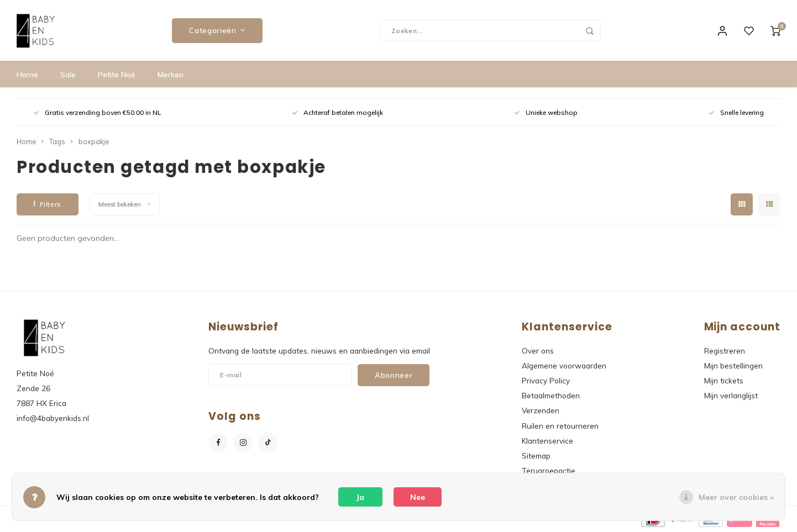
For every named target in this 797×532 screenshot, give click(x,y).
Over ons (538, 351)
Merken (171, 75)
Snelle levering (736, 112)
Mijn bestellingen (733, 365)
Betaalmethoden (551, 395)
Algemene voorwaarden (564, 365)
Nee (418, 497)
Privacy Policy (546, 380)
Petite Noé (117, 75)
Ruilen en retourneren (560, 426)
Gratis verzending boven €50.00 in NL (97, 112)
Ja (360, 497)
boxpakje (94, 141)
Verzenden (541, 410)
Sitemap (536, 455)
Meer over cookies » (736, 497)
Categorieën (217, 30)
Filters (48, 204)
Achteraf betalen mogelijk (337, 112)
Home (27, 75)
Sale (68, 75)
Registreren (725, 351)
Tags (57, 141)
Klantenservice (547, 441)
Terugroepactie (549, 470)
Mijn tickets (724, 380)
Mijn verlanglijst (731, 395)
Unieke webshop (546, 112)
